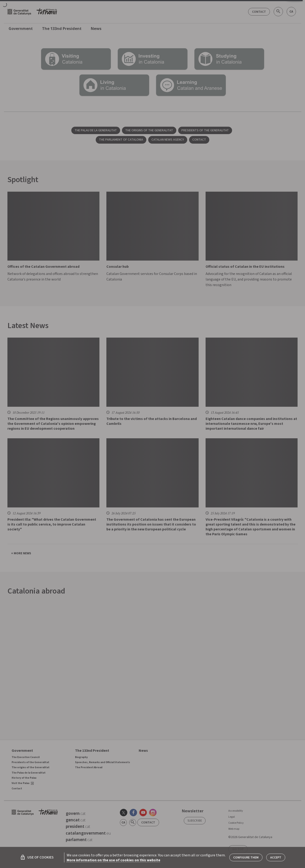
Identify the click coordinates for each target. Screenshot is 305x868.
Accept (276, 858)
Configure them (246, 858)
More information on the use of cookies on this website (113, 860)
